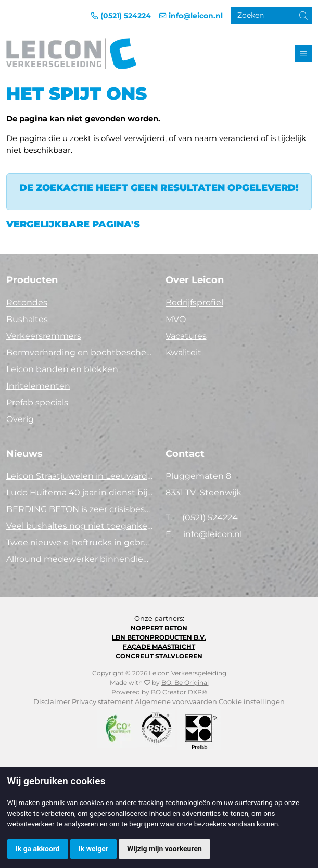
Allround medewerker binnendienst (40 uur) (80, 559)
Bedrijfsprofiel (194, 303)
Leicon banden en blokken (62, 369)
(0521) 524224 (126, 16)
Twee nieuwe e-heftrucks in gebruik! (80, 542)
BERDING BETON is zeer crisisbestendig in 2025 (80, 509)
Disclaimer (52, 702)
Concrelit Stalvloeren (159, 656)
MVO (176, 319)
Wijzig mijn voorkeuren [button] (164, 849)
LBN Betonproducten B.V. (159, 637)
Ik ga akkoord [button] (38, 849)
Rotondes (27, 303)
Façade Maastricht (159, 647)
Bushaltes (27, 319)
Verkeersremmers (44, 336)
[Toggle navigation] (303, 54)
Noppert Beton (159, 628)
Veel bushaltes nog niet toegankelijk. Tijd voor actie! (80, 526)
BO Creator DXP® (179, 692)
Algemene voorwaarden (176, 702)
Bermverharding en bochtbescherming (80, 353)
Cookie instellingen (252, 702)
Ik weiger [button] (93, 849)
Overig (20, 419)
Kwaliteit (183, 353)
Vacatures (186, 336)
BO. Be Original (185, 682)
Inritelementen (38, 386)
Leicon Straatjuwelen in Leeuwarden (80, 476)
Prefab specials (37, 403)
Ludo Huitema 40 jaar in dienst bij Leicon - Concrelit (80, 493)
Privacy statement (103, 702)
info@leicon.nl (196, 16)
